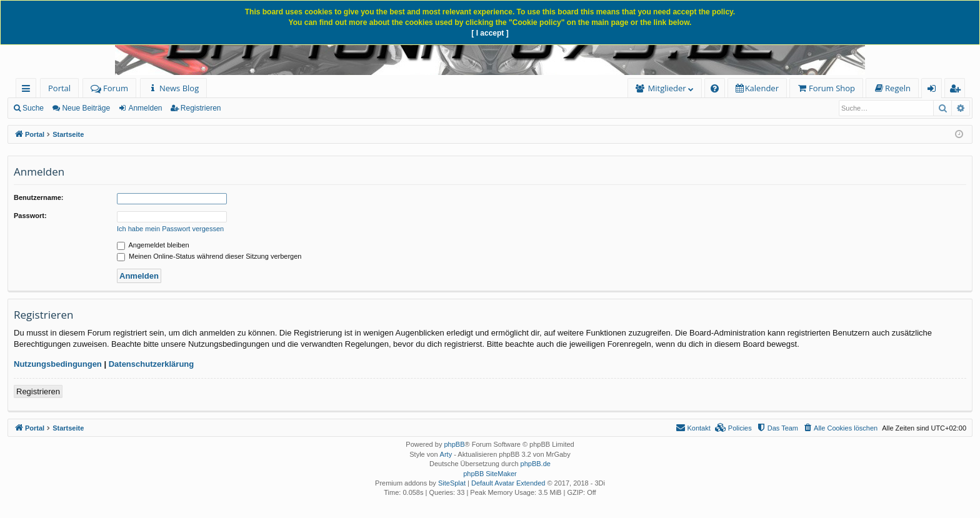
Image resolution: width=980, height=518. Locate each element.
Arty (446, 454)
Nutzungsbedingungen (58, 364)
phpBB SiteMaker (490, 474)
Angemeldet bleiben (153, 245)
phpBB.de (536, 464)
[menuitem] (173, 88)
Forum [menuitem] (109, 88)
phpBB (454, 444)
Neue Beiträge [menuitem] (86, 108)
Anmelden (145, 108)
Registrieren (201, 108)
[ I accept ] (490, 33)
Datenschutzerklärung (152, 364)
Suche (33, 108)
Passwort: (30, 216)
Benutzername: (38, 197)
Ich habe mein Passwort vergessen (170, 229)
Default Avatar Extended (508, 483)
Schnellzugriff (28, 90)
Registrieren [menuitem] (957, 90)
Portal (59, 88)
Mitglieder (667, 88)
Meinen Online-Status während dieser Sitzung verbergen (209, 256)
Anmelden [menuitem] (935, 90)
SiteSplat (452, 483)
